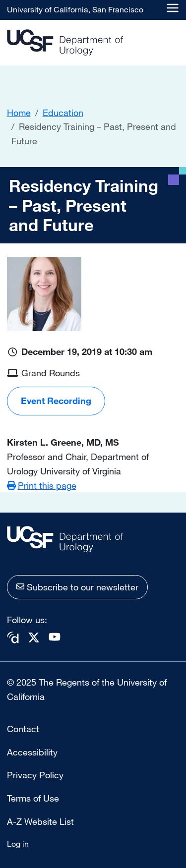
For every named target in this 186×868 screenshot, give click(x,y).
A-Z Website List (40, 821)
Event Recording (56, 401)
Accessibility (32, 752)
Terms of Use (33, 798)
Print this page (47, 485)
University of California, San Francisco (75, 9)
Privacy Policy (35, 775)
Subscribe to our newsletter (83, 587)
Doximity (13, 638)
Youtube (55, 637)
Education (63, 113)
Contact (23, 729)
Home (19, 113)
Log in (18, 844)
